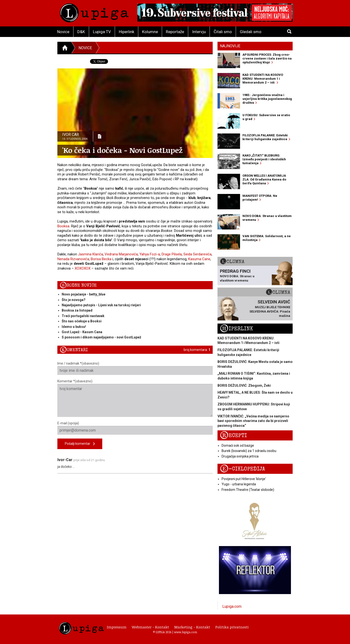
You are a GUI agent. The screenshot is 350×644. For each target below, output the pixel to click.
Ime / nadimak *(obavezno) (135, 368)
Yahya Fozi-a (150, 254)
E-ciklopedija (242, 469)
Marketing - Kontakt (192, 627)
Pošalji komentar (80, 444)
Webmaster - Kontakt (150, 627)
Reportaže (175, 32)
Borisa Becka (101, 259)
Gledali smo (251, 32)
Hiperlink (127, 32)
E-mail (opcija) (135, 428)
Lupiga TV (102, 32)
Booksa (63, 226)
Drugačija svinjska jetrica (240, 456)
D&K (81, 32)
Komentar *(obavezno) (135, 398)
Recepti (233, 436)
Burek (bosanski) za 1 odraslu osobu (249, 451)
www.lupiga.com (186, 632)
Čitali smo (223, 32)
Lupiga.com (232, 606)
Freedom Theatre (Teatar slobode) (248, 490)
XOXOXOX (83, 268)
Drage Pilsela (172, 254)
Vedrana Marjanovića (121, 254)
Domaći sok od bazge (238, 445)
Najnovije (230, 46)
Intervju (199, 32)
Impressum (117, 627)
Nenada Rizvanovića (73, 259)
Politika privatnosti (232, 627)
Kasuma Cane (199, 259)
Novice (63, 32)
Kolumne (150, 32)
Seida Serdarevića (197, 254)
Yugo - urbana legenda (239, 484)
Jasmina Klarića (91, 254)
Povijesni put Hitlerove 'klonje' (244, 479)
